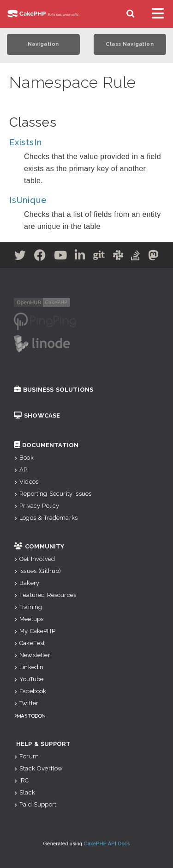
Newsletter (32, 655)
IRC (21, 780)
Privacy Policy (36, 506)
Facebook (30, 691)
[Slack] (118, 257)
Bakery (27, 583)
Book (24, 458)
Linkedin (29, 667)
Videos (26, 482)
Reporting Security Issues (53, 494)
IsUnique (28, 200)
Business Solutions (54, 390)
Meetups (29, 619)
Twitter (26, 703)
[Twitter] (20, 257)
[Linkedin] (80, 257)
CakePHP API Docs (107, 843)
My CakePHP (35, 631)
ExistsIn (25, 142)
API (21, 470)
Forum (26, 756)
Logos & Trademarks (46, 518)
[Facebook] (40, 257)
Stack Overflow (38, 768)
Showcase (37, 416)
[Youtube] (61, 257)
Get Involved (34, 559)
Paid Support (35, 804)
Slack (24, 792)
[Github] (99, 257)
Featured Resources (45, 595)
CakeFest (29, 643)
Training (28, 607)
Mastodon (31, 716)
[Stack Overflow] (136, 257)
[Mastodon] (153, 257)
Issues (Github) (38, 571)
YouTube (29, 679)
